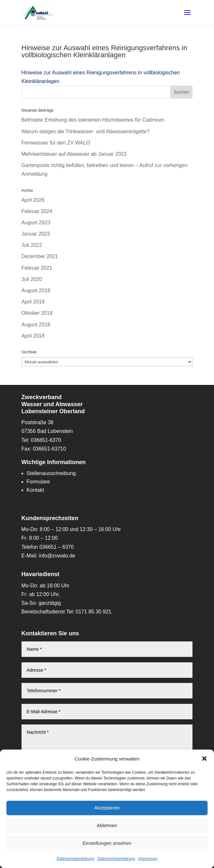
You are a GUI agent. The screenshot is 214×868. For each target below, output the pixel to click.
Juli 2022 (32, 245)
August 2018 (36, 325)
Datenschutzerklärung (76, 859)
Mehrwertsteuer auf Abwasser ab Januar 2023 (74, 154)
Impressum (148, 859)
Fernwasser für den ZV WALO (56, 143)
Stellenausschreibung (51, 473)
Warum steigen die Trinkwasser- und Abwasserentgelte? (86, 131)
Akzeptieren (107, 808)
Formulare (38, 482)
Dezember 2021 (40, 256)
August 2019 (36, 290)
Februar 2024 (37, 211)
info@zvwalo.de (57, 556)
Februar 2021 (37, 268)
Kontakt (35, 490)
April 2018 (33, 336)
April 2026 (33, 200)
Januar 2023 (36, 234)
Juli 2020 (32, 279)
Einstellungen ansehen (107, 843)
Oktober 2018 (37, 313)
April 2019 (33, 302)
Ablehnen (107, 825)
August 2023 (36, 223)
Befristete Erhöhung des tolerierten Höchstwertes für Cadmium (93, 120)
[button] (204, 759)
